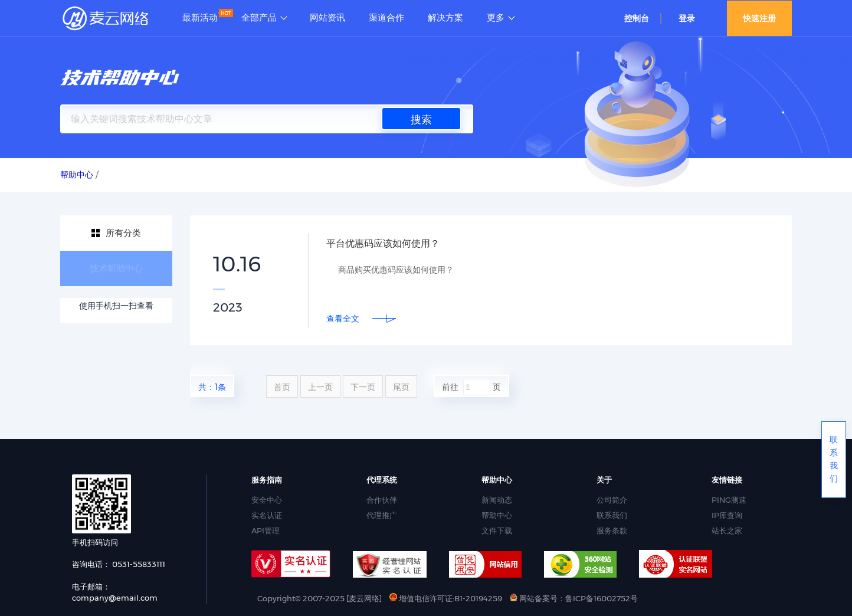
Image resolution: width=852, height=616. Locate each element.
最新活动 (200, 18)
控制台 (637, 18)
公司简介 (612, 500)
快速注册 (759, 18)
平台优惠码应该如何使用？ (390, 243)
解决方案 (445, 18)
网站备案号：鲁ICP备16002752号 (574, 598)
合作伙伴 (382, 500)
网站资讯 (327, 18)
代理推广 (382, 515)
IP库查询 (727, 515)
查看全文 (343, 319)
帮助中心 (497, 515)
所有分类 (123, 233)
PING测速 (729, 500)
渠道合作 (386, 18)
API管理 (266, 530)
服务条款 (612, 530)
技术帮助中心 (116, 268)
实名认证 (267, 515)
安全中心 (267, 500)
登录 (687, 18)
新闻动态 (497, 500)
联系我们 (612, 515)
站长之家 (727, 530)
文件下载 (497, 530)
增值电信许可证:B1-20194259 (446, 598)
